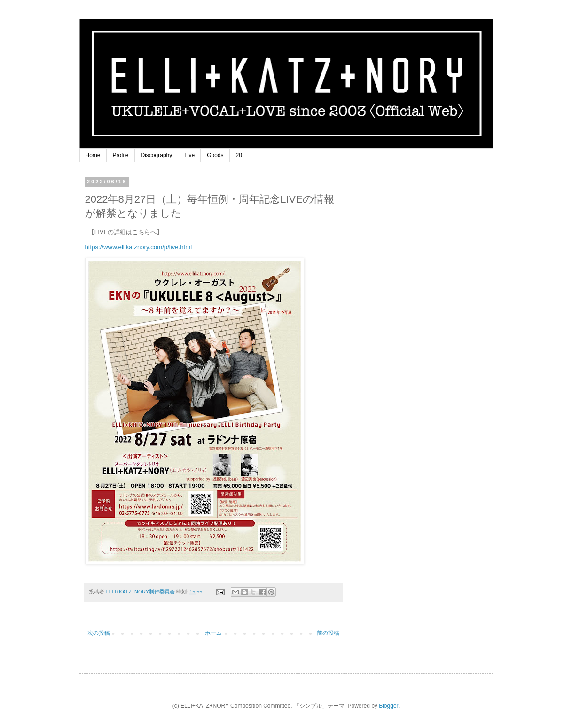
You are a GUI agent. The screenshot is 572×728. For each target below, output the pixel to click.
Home (93, 155)
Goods (215, 155)
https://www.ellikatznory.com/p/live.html (139, 247)
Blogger (388, 706)
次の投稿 (99, 633)
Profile (121, 155)
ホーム (213, 633)
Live (189, 155)
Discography (157, 155)
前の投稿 (328, 633)
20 (239, 155)
